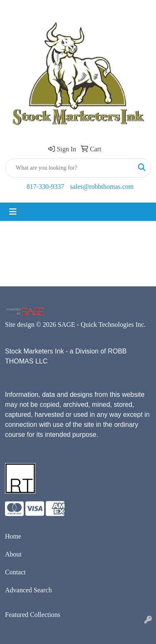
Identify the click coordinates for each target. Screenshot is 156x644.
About (13, 554)
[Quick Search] (69, 168)
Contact (15, 572)
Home (13, 536)
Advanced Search (28, 590)
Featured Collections (33, 615)
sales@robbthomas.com (102, 187)
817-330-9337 (46, 187)
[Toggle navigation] (13, 212)
